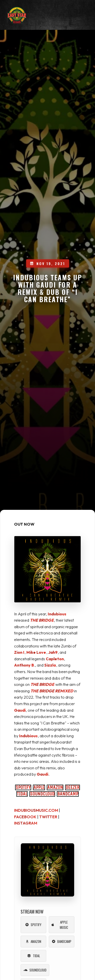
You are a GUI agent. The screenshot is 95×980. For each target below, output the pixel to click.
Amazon (34, 941)
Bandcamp (62, 941)
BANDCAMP (68, 794)
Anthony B (24, 665)
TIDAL (22, 794)
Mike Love (36, 652)
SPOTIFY (23, 787)
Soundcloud (35, 970)
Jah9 (53, 652)
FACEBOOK (25, 817)
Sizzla (50, 665)
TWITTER (48, 817)
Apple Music (60, 925)
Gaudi (20, 710)
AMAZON (55, 787)
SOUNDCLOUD (42, 794)
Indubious (57, 614)
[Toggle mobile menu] (80, 16)
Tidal (34, 956)
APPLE (39, 787)
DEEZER (73, 787)
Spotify (33, 925)
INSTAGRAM (26, 823)
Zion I (19, 652)
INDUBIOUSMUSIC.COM (36, 810)
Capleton (55, 659)
